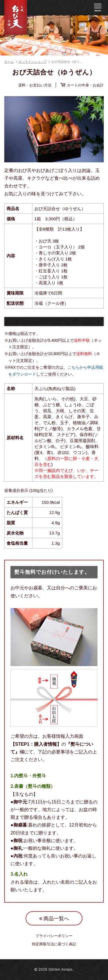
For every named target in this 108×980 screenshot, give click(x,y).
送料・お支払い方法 (35, 85)
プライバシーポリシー (54, 936)
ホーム (11, 62)
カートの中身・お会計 (82, 85)
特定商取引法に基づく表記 (54, 944)
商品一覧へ (54, 919)
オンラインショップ (34, 62)
